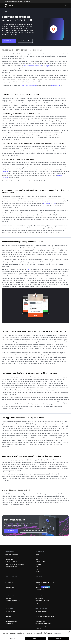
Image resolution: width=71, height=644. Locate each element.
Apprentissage (39, 598)
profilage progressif (50, 203)
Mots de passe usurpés (41, 626)
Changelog (38, 564)
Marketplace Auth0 (10, 587)
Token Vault (38, 628)
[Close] (69, 631)
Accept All (58, 639)
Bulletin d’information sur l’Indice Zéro (14, 564)
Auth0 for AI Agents (10, 612)
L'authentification (9, 624)
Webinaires (38, 571)
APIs (37, 559)
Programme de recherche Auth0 (13, 601)
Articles (37, 555)
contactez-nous (56, 85)
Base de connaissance (10, 585)
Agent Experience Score (11, 567)
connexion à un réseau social (33, 66)
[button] (9, 41)
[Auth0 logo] (35, 6)
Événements (8, 598)
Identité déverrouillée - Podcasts (13, 562)
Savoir (4, 12)
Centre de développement (11, 555)
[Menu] (65, 6)
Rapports (38, 569)
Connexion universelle (41, 612)
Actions (37, 619)
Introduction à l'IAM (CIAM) (42, 601)
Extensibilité (8, 616)
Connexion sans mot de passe (43, 624)
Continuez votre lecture (29, 85)
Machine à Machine (40, 621)
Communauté (8, 580)
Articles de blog (9, 559)
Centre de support (9, 582)
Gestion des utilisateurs (11, 621)
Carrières (43, 587)
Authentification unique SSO (43, 614)
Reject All (35, 639)
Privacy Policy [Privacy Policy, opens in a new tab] (58, 633)
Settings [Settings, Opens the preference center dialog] (13, 639)
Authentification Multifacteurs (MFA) (45, 616)
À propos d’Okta (40, 590)
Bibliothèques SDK (40, 562)
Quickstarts (38, 557)
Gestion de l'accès (9, 614)
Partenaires (38, 585)
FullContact (5, 171)
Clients (37, 580)
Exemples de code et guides (12, 557)
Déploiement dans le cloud (11, 626)
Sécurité (7, 619)
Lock (31, 80)
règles (48, 66)
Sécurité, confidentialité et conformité (45, 582)
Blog (37, 567)
